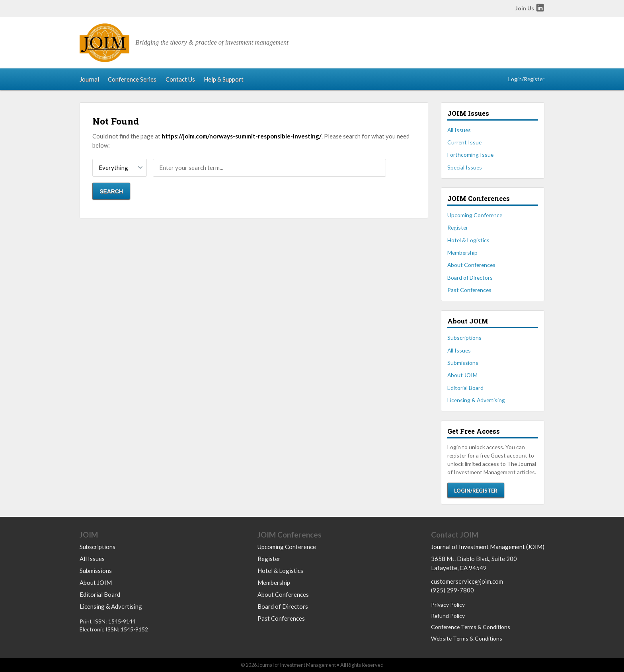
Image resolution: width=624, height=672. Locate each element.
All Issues (459, 130)
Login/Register (526, 79)
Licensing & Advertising (476, 400)
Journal (89, 79)
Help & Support (224, 79)
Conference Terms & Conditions (471, 627)
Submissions (463, 363)
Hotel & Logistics (468, 240)
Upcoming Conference (475, 215)
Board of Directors (470, 278)
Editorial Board (465, 388)
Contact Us (180, 79)
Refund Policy (448, 616)
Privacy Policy (448, 605)
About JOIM (462, 375)
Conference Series (132, 79)
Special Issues (465, 167)
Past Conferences (469, 290)
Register (458, 227)
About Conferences (471, 265)
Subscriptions (464, 338)
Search (111, 191)
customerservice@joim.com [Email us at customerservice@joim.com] (467, 581)
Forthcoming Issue (470, 155)
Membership (462, 252)
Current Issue (464, 142)
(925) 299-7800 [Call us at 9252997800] (452, 590)
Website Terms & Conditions (467, 638)
